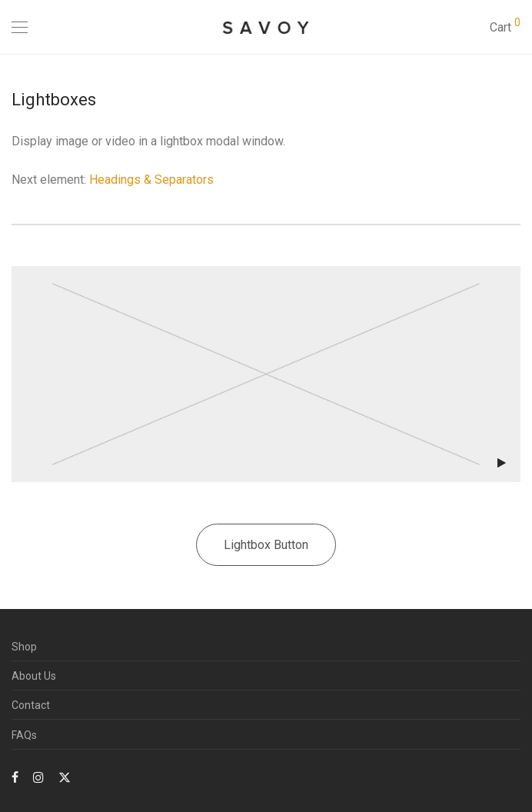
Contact (31, 705)
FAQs (24, 735)
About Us (34, 676)
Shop (24, 647)
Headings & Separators (151, 180)
